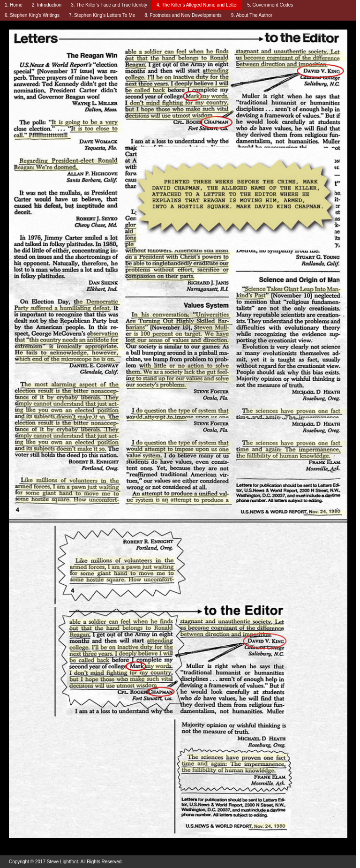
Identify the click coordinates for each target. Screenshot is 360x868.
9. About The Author (252, 15)
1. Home (14, 5)
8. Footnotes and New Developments (183, 15)
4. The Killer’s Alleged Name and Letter (197, 5)
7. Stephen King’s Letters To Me (102, 15)
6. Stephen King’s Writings (32, 15)
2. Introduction (47, 5)
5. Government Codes (270, 5)
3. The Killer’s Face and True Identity (109, 5)
